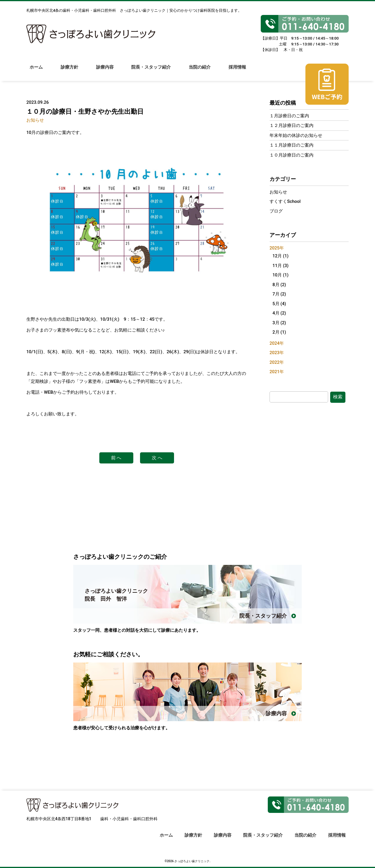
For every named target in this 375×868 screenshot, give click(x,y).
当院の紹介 (201, 71)
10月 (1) (281, 275)
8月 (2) (279, 285)
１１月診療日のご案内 (292, 145)
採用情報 (239, 71)
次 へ (157, 458)
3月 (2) (279, 323)
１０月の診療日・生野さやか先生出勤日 (85, 112)
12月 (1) (281, 256)
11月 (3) (281, 266)
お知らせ (35, 120)
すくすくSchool (285, 201)
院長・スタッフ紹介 (152, 71)
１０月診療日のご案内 (292, 155)
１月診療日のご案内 (289, 116)
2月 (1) (279, 332)
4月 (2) (279, 313)
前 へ (116, 458)
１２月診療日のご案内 (292, 125)
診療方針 (70, 71)
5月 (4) (279, 304)
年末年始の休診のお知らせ (296, 135)
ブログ (276, 211)
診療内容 (105, 71)
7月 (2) (279, 294)
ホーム (36, 71)
